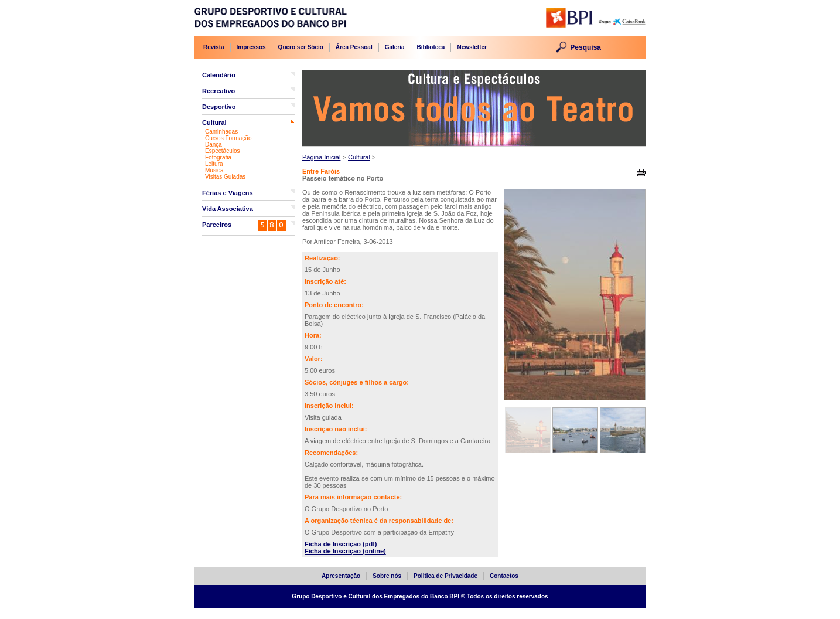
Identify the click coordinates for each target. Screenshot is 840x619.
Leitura (214, 164)
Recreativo (218, 91)
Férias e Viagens (228, 193)
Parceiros (217, 225)
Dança (214, 144)
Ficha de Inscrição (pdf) (341, 544)
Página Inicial (321, 157)
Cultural (214, 123)
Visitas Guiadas (225, 177)
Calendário (219, 75)
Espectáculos (222, 151)
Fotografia (218, 157)
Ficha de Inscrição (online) (345, 551)
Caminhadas (221, 132)
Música (214, 170)
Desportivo (219, 107)
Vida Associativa (228, 209)
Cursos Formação (228, 138)
